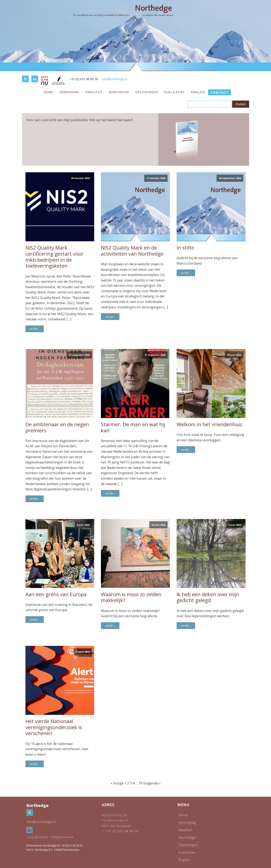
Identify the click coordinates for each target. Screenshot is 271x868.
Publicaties (174, 92)
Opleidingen (147, 92)
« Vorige (117, 783)
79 (140, 783)
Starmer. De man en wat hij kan (133, 427)
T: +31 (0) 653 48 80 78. (121, 831)
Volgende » (152, 783)
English (198, 92)
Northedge (119, 92)
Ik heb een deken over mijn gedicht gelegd (208, 597)
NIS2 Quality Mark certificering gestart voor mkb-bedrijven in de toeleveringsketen (54, 257)
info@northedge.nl (115, 79)
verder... (35, 329)
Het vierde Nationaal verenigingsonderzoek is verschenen (54, 727)
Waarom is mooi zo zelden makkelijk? (131, 597)
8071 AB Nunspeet (116, 826)
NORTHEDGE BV (114, 815)
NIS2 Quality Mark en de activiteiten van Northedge (132, 251)
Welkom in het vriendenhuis (209, 424)
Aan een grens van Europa (56, 594)
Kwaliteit (94, 92)
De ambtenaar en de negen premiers (57, 427)
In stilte (185, 248)
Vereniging (69, 92)
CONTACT (219, 92)
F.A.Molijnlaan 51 (115, 820)
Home (48, 92)
